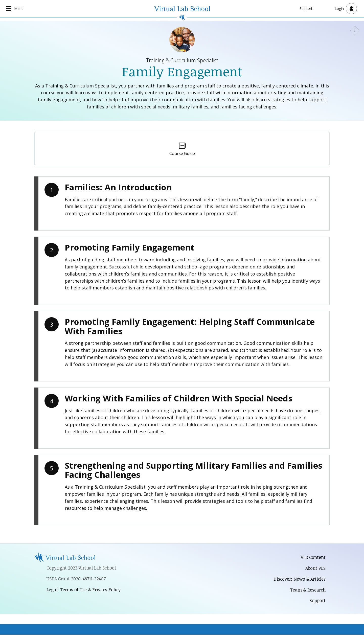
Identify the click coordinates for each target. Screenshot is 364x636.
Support (306, 8)
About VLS (315, 568)
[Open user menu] (346, 9)
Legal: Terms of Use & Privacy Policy (84, 590)
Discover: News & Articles (299, 579)
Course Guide (182, 154)
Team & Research (307, 590)
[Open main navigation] (15, 9)
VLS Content (313, 557)
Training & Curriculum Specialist (182, 60)
